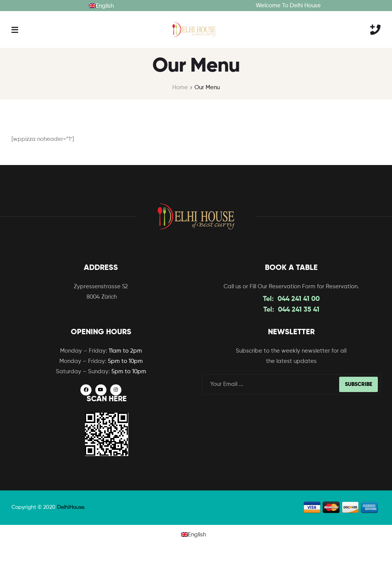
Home (180, 87)
